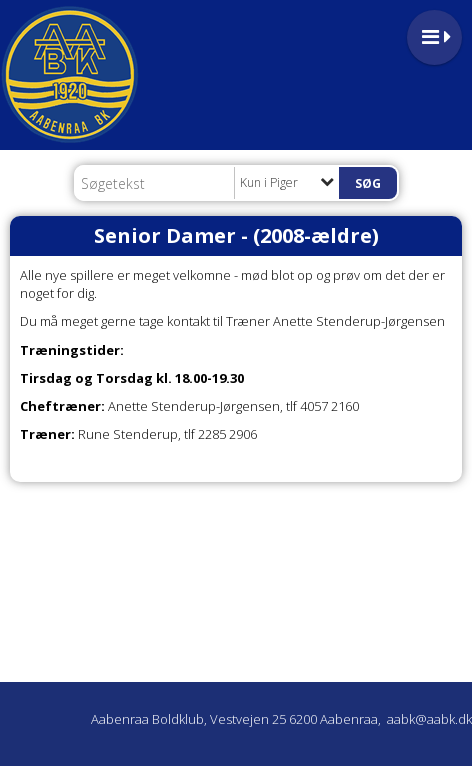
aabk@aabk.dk (429, 719)
